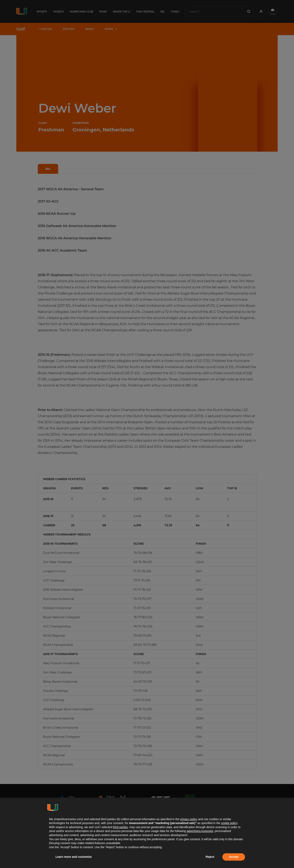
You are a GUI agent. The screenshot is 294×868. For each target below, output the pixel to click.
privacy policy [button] (189, 819)
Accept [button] (234, 857)
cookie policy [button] (229, 823)
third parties (120, 827)
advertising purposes (200, 831)
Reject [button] (210, 857)
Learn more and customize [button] (74, 857)
